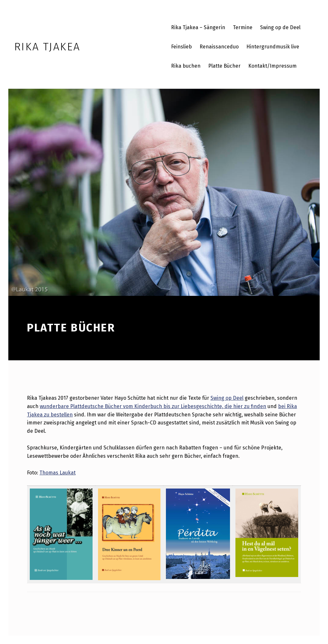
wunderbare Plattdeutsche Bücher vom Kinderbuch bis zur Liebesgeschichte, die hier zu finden (153, 406)
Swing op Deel (227, 398)
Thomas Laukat (57, 473)
